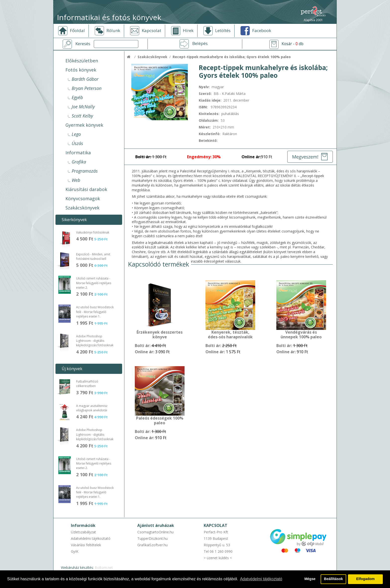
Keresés (83, 44)
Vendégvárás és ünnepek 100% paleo (301, 335)
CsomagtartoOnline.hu (155, 532)
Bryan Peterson (87, 88)
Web (76, 180)
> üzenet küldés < (218, 558)
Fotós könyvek (81, 70)
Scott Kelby (82, 116)
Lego (76, 134)
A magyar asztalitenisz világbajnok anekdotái (92, 408)
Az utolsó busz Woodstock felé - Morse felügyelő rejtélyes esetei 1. (95, 312)
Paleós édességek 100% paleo (160, 421)
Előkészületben (82, 61)
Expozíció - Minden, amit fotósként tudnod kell (93, 256)
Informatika (78, 153)
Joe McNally (83, 107)
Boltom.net (104, 568)
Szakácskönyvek (82, 208)
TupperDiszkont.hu (152, 538)
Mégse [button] (310, 579)
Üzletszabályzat (83, 532)
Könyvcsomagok (83, 198)
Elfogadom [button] (365, 579)
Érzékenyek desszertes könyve (160, 335)
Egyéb (77, 97)
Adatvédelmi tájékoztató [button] (261, 579)
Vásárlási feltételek (86, 545)
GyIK (75, 551)
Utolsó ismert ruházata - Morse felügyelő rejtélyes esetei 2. (94, 283)
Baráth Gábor (85, 79)
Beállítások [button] (334, 579)
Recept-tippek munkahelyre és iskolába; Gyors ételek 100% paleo (232, 57)
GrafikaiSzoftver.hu (152, 545)
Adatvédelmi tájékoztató (91, 538)
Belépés (200, 43)
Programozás (85, 171)
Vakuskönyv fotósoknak (93, 232)
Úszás (77, 143)
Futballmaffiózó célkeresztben (87, 384)
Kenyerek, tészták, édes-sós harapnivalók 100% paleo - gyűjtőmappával (230, 335)
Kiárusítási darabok (86, 189)
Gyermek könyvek (84, 125)
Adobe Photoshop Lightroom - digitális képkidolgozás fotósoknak (95, 341)
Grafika (79, 162)
